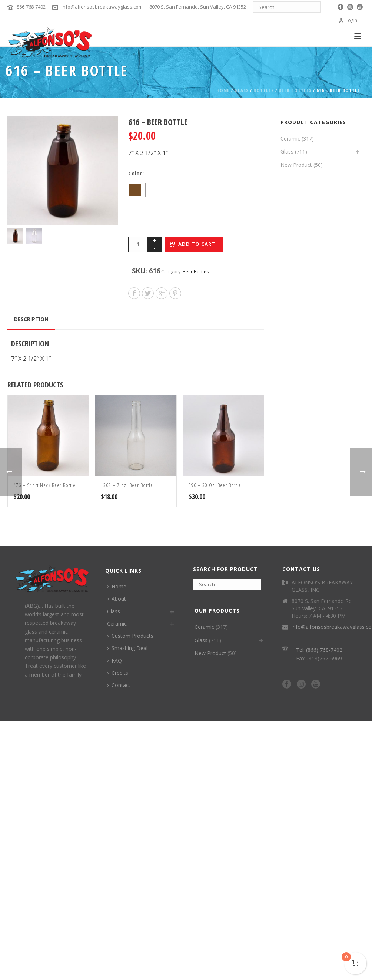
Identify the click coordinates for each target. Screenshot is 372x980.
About (117, 599)
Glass (242, 90)
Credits (118, 673)
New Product (296, 165)
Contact (119, 685)
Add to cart (197, 244)
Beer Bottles (295, 90)
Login (348, 20)
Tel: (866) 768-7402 (319, 650)
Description (31, 319)
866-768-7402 (31, 7)
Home (223, 90)
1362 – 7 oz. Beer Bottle (127, 485)
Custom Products (130, 636)
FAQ (114, 661)
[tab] (31, 319)
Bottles (264, 90)
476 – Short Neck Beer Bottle (44, 485)
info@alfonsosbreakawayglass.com (102, 7)
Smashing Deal (127, 648)
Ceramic (290, 138)
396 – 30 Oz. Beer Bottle (215, 485)
